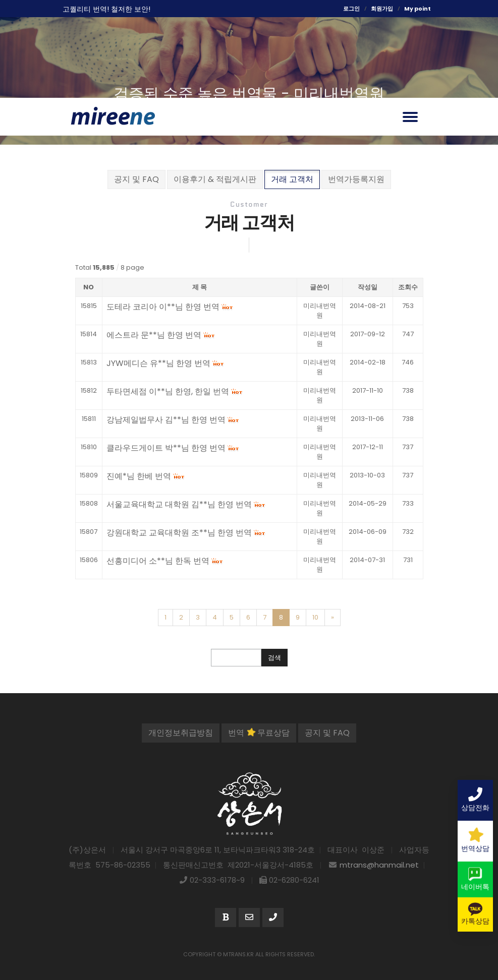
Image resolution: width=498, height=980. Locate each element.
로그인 (351, 9)
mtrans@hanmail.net (379, 865)
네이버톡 (475, 879)
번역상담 (475, 840)
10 (315, 617)
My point (418, 9)
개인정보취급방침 (181, 733)
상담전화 (475, 800)
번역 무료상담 (259, 733)
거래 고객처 (292, 179)
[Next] (333, 618)
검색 (274, 658)
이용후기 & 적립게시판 (215, 179)
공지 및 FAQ (136, 179)
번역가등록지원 (356, 179)
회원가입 (382, 9)
